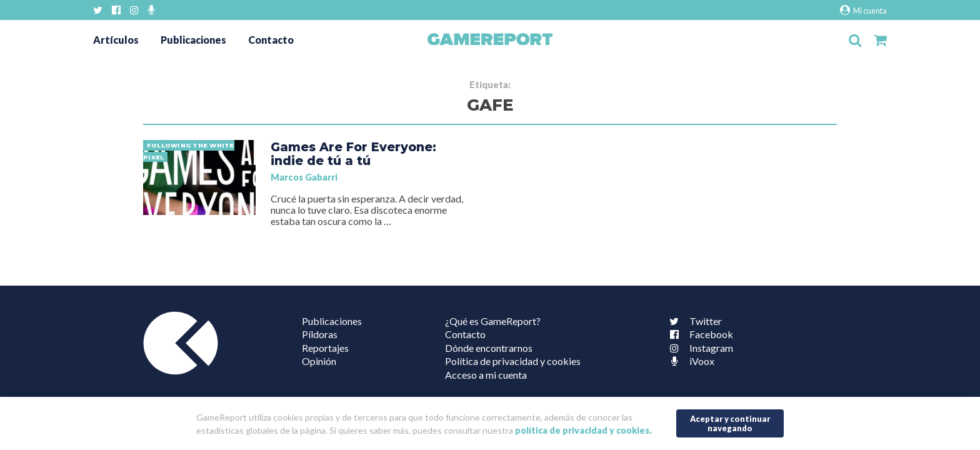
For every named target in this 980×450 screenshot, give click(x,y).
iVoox (689, 361)
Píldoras (320, 334)
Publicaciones (193, 40)
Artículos (116, 40)
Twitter (693, 321)
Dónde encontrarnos (489, 348)
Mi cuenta (863, 10)
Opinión (319, 361)
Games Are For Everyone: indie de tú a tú (353, 154)
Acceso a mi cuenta (486, 375)
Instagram (699, 348)
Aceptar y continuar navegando (730, 423)
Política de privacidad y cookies (513, 361)
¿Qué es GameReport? (493, 321)
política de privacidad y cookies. (583, 430)
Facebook (699, 334)
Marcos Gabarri (304, 177)
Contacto (271, 40)
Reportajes (325, 348)
